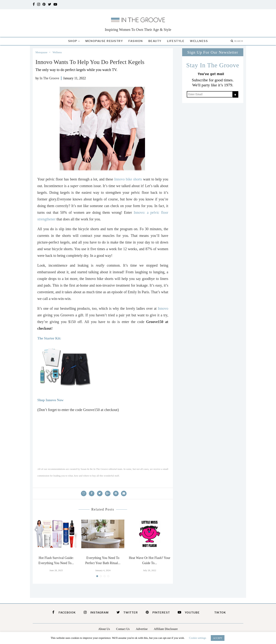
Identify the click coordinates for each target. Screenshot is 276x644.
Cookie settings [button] (198, 638)
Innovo (163, 308)
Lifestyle (176, 41)
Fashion (136, 41)
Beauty (155, 41)
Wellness (199, 41)
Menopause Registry (104, 41)
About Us (104, 629)
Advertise (142, 629)
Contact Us (123, 629)
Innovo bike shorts (127, 179)
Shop (73, 41)
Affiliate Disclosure (166, 629)
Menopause (41, 52)
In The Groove (50, 78)
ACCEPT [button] (218, 638)
